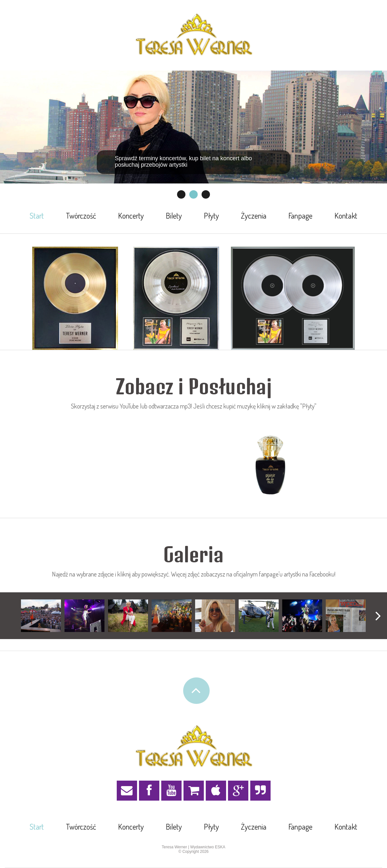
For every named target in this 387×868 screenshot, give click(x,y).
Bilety (174, 216)
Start (37, 216)
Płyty (211, 216)
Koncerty (131, 216)
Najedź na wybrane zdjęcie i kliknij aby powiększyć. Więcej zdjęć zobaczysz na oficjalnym (155, 574)
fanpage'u (271, 574)
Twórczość (81, 216)
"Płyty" (308, 406)
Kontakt (346, 216)
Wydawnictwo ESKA (208, 847)
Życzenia (254, 216)
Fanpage (300, 216)
